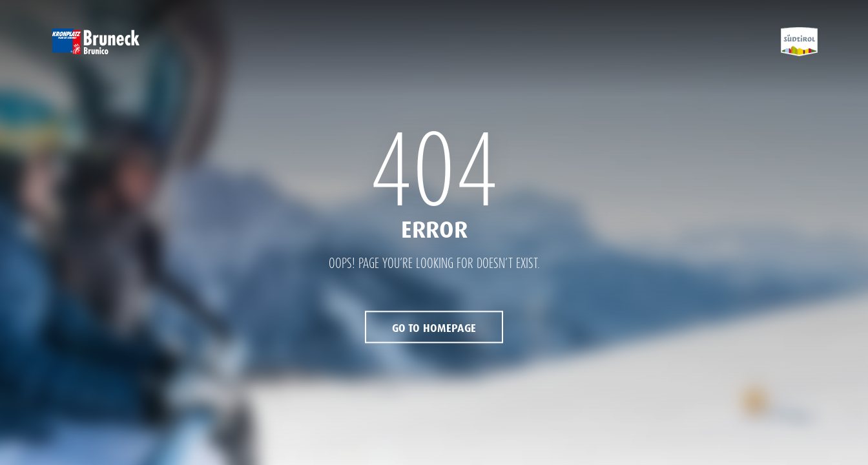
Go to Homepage (434, 329)
